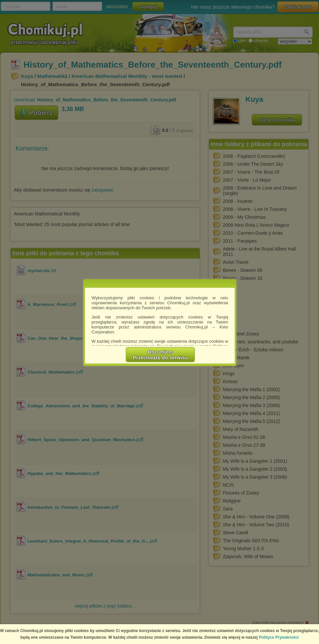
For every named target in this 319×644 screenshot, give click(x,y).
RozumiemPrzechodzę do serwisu (160, 355)
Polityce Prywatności (279, 637)
